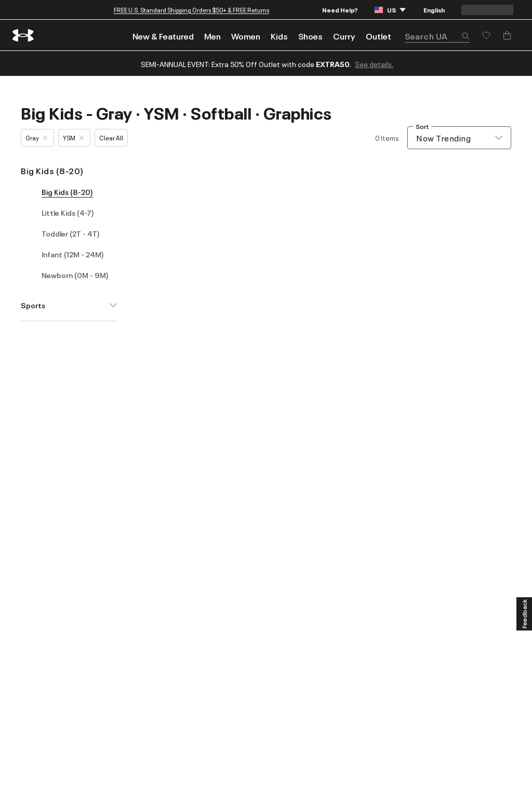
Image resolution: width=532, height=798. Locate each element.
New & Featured (163, 36)
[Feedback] (524, 614)
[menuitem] (163, 35)
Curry (344, 36)
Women (246, 36)
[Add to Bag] (507, 35)
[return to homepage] (23, 35)
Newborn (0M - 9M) (75, 275)
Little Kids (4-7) (68, 213)
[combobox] (459, 138)
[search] (437, 36)
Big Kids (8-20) (52, 171)
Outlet (378, 36)
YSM (73, 138)
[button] (465, 37)
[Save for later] (486, 35)
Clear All (111, 138)
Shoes (310, 36)
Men (212, 36)
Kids (279, 36)
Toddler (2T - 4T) (71, 233)
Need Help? (340, 10)
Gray (36, 138)
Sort (422, 127)
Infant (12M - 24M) (73, 254)
